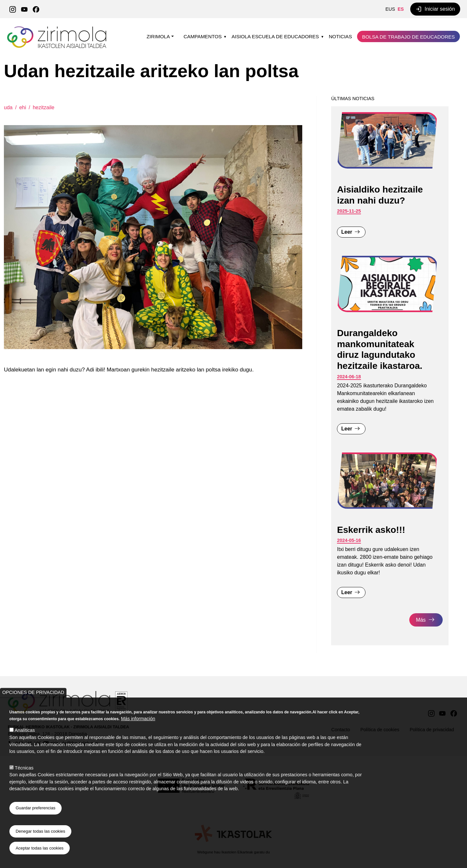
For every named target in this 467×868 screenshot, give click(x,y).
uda (8, 107)
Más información (138, 719)
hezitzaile (44, 107)
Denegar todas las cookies (40, 831)
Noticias (341, 36)
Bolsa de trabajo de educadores (409, 37)
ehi (23, 107)
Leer (347, 232)
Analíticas (25, 730)
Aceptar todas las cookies (40, 848)
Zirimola (58, 28)
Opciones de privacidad (33, 692)
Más (421, 620)
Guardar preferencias (35, 808)
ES (401, 9)
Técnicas (24, 768)
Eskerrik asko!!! (371, 530)
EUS (390, 9)
